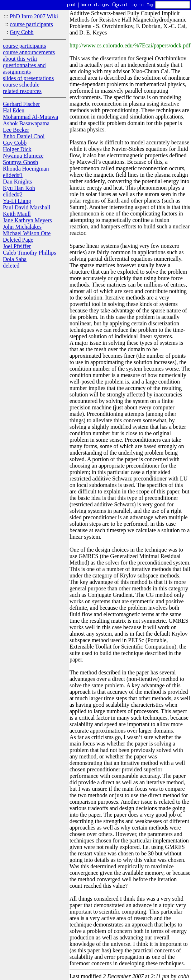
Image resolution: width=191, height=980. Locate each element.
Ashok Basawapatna (26, 123)
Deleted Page (18, 240)
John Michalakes (22, 227)
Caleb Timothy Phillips (29, 253)
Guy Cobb (22, 32)
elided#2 (13, 194)
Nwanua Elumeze (23, 156)
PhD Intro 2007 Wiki (34, 16)
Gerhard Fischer (22, 104)
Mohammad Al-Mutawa (30, 117)
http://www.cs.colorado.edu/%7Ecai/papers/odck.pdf (130, 45)
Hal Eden (14, 110)
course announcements (29, 52)
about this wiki (20, 59)
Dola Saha (15, 259)
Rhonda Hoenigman (26, 169)
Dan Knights (17, 182)
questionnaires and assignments (24, 68)
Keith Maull (17, 214)
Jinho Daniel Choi (24, 136)
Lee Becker (16, 130)
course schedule (21, 85)
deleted (11, 266)
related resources (22, 91)
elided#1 (13, 175)
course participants (31, 24)
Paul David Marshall (27, 207)
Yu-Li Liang (17, 201)
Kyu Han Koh (19, 188)
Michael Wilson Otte (27, 233)
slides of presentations (28, 78)
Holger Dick (17, 149)
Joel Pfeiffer (17, 246)
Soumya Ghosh (20, 162)
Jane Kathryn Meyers (27, 220)
